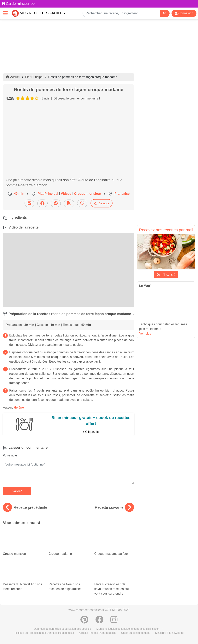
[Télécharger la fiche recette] (69, 203)
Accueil (13, 77)
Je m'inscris (166, 275)
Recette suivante (114, 507)
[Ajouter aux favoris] (82, 203)
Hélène (19, 407)
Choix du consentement (135, 633)
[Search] (165, 13)
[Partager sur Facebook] (42, 203)
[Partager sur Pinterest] (56, 203)
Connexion (184, 13)
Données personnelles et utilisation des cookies (62, 629)
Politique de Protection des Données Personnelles (44, 633)
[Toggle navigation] (5, 13)
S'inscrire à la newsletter (170, 633)
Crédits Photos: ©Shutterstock (97, 633)
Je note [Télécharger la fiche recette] (102, 203)
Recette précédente (25, 507)
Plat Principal (34, 77)
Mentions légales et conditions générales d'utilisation (128, 629)
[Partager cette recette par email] (29, 203)
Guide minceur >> (21, 4)
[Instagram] (114, 622)
